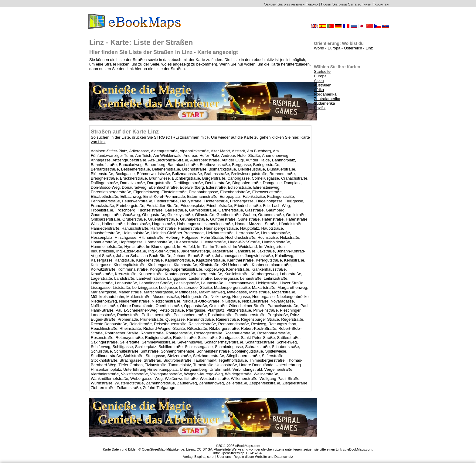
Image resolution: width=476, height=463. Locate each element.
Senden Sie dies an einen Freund (291, 4)
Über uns (224, 457)
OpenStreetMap (233, 453)
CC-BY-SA (254, 453)
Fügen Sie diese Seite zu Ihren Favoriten (355, 4)
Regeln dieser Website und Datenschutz (263, 457)
